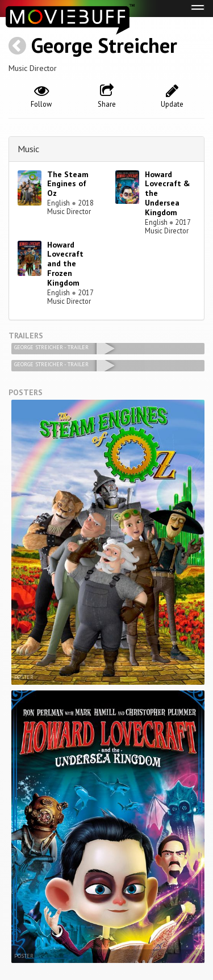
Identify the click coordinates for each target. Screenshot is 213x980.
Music (28, 149)
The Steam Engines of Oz (68, 184)
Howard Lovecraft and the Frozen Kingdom (65, 264)
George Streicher (104, 45)
